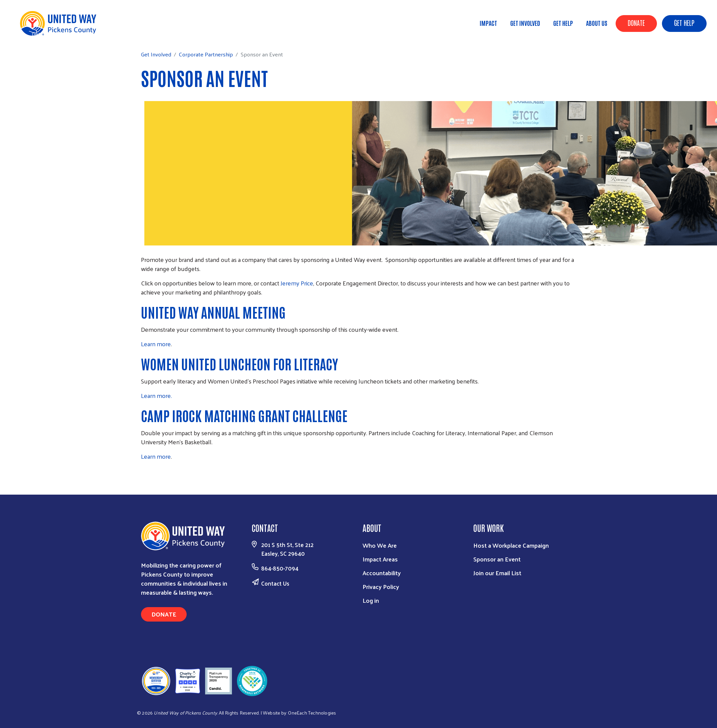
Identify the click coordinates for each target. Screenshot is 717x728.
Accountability (382, 573)
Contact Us (275, 583)
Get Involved (525, 23)
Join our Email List (497, 573)
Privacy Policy (381, 586)
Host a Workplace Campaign (511, 545)
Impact (488, 23)
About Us (597, 23)
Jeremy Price (297, 283)
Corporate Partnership (97, 34)
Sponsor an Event (497, 559)
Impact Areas (380, 559)
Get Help (684, 22)
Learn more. (156, 395)
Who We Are (380, 545)
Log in (371, 600)
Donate (636, 22)
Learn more (156, 344)
